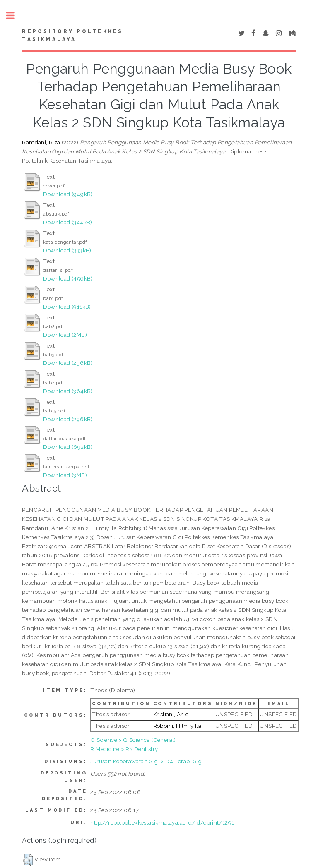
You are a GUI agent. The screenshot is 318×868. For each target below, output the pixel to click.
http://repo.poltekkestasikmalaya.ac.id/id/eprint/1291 (162, 822)
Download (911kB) (67, 307)
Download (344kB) (67, 222)
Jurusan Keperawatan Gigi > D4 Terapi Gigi (147, 761)
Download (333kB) (67, 250)
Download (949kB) (68, 194)
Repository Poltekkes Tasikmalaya (72, 36)
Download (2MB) (65, 335)
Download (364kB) (68, 391)
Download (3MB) (65, 475)
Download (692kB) (68, 447)
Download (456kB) (68, 278)
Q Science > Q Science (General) (133, 740)
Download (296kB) (68, 363)
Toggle (15, 16)
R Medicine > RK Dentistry (124, 749)
